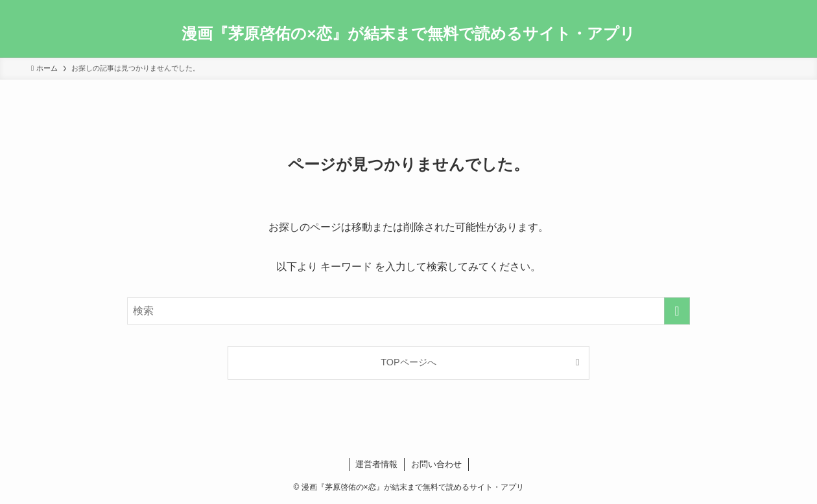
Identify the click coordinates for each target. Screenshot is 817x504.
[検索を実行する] (677, 311)
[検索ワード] (408, 311)
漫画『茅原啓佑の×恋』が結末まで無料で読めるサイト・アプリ (408, 34)
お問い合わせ (436, 464)
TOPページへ (408, 362)
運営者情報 (376, 464)
